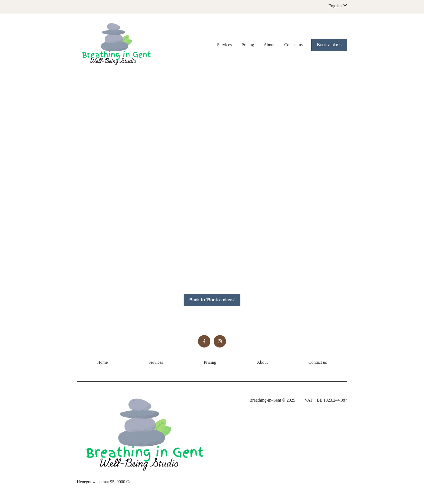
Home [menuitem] (102, 362)
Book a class (329, 45)
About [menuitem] (262, 362)
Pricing (248, 45)
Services (224, 45)
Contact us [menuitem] (318, 362)
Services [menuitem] (156, 362)
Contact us (293, 45)
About (269, 45)
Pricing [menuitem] (210, 362)
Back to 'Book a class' (212, 300)
